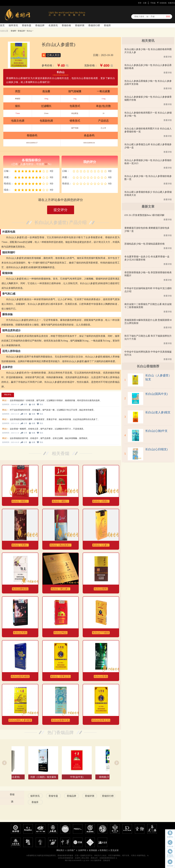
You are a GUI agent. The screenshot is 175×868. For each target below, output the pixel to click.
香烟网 (13, 31)
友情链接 (93, 850)
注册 (145, 3)
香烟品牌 (40, 25)
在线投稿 (163, 3)
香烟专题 (27, 25)
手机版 (153, 3)
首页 (2, 25)
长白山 (29, 31)
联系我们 (104, 850)
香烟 (12, 794)
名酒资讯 (53, 25)
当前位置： (5, 31)
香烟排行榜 (94, 25)
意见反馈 (114, 850)
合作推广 (71, 850)
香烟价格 (66, 25)
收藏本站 (171, 3)
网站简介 (61, 850)
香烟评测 (80, 25)
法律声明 (82, 850)
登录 (140, 3)
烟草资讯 (13, 25)
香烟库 (107, 25)
